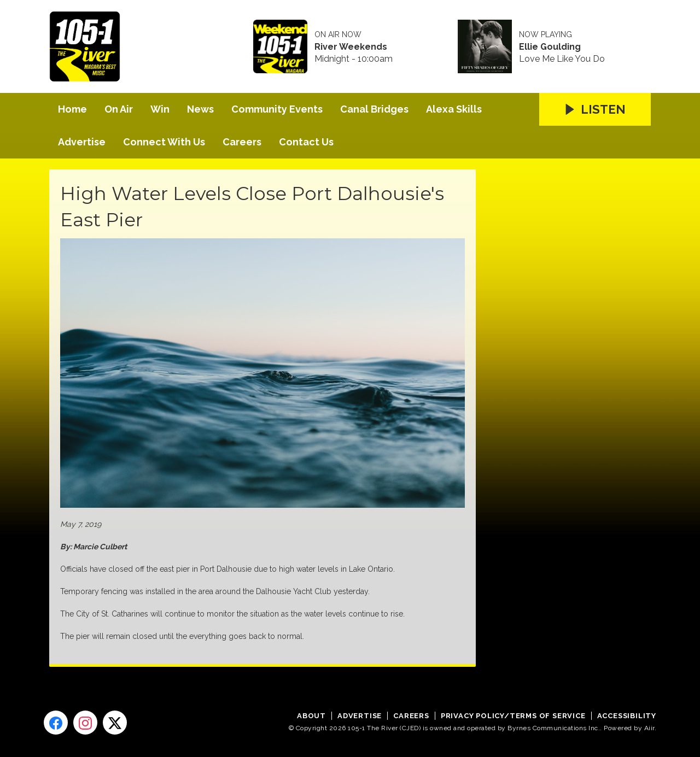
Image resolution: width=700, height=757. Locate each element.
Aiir (649, 728)
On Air (119, 109)
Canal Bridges (374, 109)
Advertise (82, 142)
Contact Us (306, 142)
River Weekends (351, 47)
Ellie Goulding (550, 47)
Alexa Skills (454, 109)
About (311, 716)
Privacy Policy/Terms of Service (513, 716)
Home (72, 109)
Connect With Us (164, 142)
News (200, 109)
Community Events (277, 109)
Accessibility (627, 716)
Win (160, 109)
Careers (242, 142)
